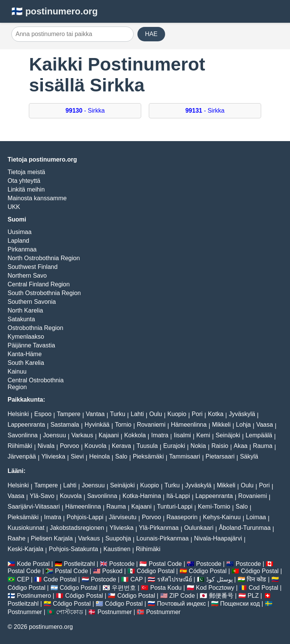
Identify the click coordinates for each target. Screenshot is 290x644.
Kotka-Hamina (142, 496)
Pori (197, 414)
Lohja (244, 425)
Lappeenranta (26, 425)
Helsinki (18, 414)
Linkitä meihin (26, 189)
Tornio (123, 425)
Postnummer (25, 612)
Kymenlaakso (26, 337)
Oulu (156, 414)
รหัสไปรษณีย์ (175, 579)
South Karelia (26, 363)
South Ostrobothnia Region (44, 293)
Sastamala (65, 425)
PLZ (253, 596)
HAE (151, 34)
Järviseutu (123, 517)
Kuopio (177, 414)
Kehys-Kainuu (222, 517)
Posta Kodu (166, 588)
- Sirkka (85, 111)
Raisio (220, 446)
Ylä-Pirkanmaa (159, 528)
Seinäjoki (228, 435)
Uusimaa (20, 232)
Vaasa (265, 425)
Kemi (203, 435)
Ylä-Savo (42, 496)
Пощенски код (240, 604)
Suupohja (118, 538)
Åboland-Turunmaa (244, 528)
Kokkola (135, 435)
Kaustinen (117, 549)
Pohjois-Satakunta (73, 549)
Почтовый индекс (182, 604)
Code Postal (60, 579)
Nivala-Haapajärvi (218, 538)
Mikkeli (221, 425)
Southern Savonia (32, 302)
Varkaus (82, 435)
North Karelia (25, 310)
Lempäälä (259, 435)
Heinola (99, 456)
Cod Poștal (263, 588)
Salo (121, 456)
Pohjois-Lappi (85, 517)
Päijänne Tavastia (31, 345)
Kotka (216, 414)
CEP (23, 579)
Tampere (69, 414)
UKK (14, 207)
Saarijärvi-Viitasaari (34, 507)
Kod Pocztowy (215, 588)
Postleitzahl (79, 564)
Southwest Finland (33, 267)
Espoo (43, 414)
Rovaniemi (151, 425)
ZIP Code (182, 596)
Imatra (160, 435)
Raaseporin (182, 517)
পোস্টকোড (70, 612)
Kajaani (109, 435)
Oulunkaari (199, 528)
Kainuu (17, 371)
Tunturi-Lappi (175, 507)
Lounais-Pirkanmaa (162, 538)
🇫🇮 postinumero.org (54, 11)
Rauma (263, 446)
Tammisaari (185, 456)
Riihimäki (20, 446)
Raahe (17, 538)
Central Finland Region (39, 284)
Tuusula (147, 446)
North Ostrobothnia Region (44, 258)
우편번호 (124, 588)
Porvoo (70, 446)
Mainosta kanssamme (37, 198)
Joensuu (54, 435)
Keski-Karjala (25, 549)
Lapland (18, 241)
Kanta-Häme (25, 354)
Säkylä (249, 456)
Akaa (241, 446)
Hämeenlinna (189, 425)
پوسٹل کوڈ (219, 579)
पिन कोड (256, 579)
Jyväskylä (242, 414)
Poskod (112, 571)
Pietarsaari (220, 456)
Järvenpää (22, 456)
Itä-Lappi (178, 496)
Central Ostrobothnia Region (36, 384)
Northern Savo (27, 276)
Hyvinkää (97, 425)
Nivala (46, 446)
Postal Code (165, 564)
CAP (136, 579)
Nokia (198, 446)
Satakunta (21, 319)
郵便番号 (221, 596)
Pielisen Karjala (52, 538)
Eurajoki (174, 446)
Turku (118, 414)
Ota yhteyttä (24, 181)
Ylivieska (53, 456)
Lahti (137, 414)
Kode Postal (33, 564)
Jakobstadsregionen (77, 528)
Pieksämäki (148, 456)
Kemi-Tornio (214, 507)
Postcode (122, 564)
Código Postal (156, 571)
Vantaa (95, 414)
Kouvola (96, 446)
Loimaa (256, 517)
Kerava (122, 446)
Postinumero (34, 596)
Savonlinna (23, 435)
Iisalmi (182, 435)
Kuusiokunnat (26, 528)
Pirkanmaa (22, 249)
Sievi (77, 456)
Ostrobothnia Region (35, 328)
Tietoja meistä (26, 172)
